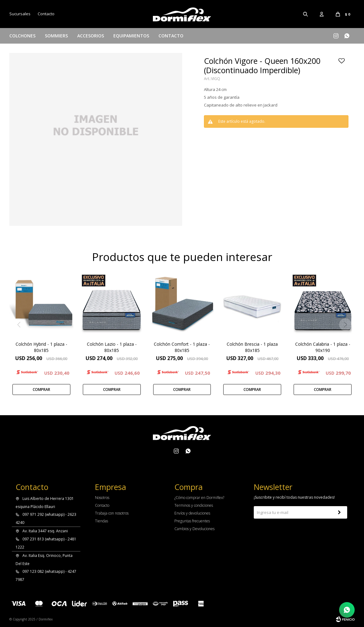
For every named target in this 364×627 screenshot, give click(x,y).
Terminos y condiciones (194, 505)
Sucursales (20, 14)
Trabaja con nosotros (112, 513)
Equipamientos (131, 36)
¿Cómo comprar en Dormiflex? (199, 498)
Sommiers (56, 36)
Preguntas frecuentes (192, 521)
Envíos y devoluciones (192, 513)
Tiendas (102, 521)
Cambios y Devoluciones (194, 529)
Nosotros (102, 498)
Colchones (22, 36)
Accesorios (91, 36)
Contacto (171, 36)
